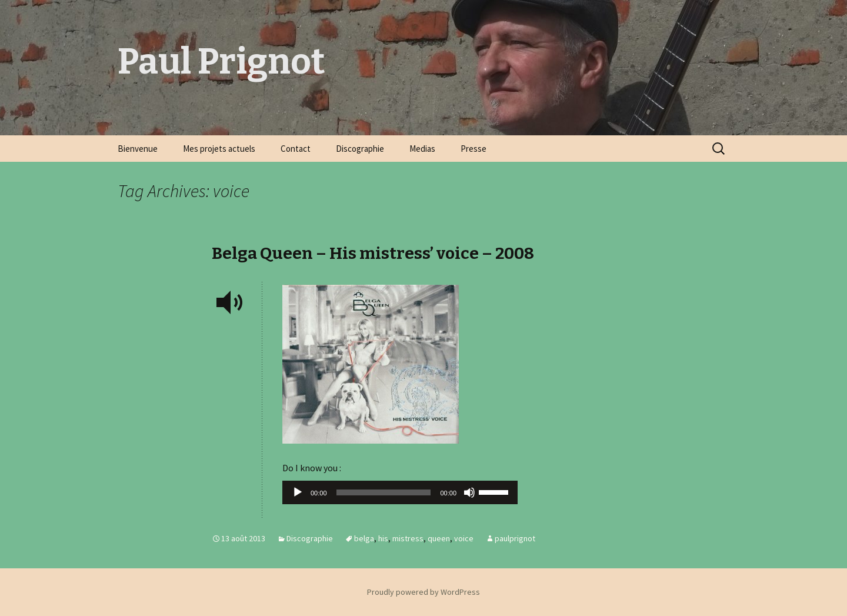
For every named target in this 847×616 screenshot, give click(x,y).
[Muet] (469, 492)
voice (464, 538)
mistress (408, 538)
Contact (296, 149)
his (383, 538)
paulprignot (515, 538)
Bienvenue (138, 149)
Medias (422, 149)
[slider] (384, 492)
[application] (400, 495)
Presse (473, 149)
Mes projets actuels (219, 149)
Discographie (360, 149)
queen (439, 538)
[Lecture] (298, 492)
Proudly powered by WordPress (423, 592)
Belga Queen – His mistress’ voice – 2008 (373, 253)
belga (364, 538)
